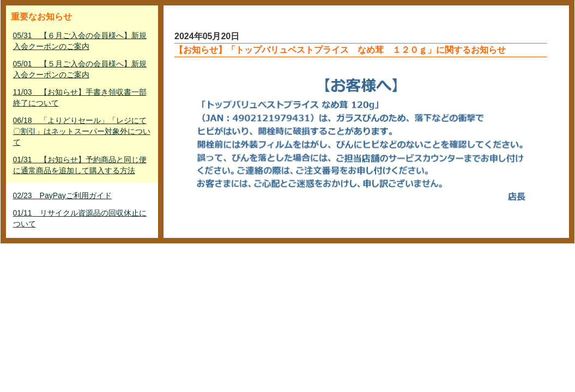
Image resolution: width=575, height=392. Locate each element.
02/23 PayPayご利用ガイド (62, 195)
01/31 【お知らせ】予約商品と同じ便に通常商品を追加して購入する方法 (80, 165)
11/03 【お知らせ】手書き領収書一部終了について (80, 97)
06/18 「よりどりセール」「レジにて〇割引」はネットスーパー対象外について (82, 131)
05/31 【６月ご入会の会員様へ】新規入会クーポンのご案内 (80, 41)
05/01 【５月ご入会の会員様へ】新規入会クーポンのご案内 (80, 69)
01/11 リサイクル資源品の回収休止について (80, 218)
